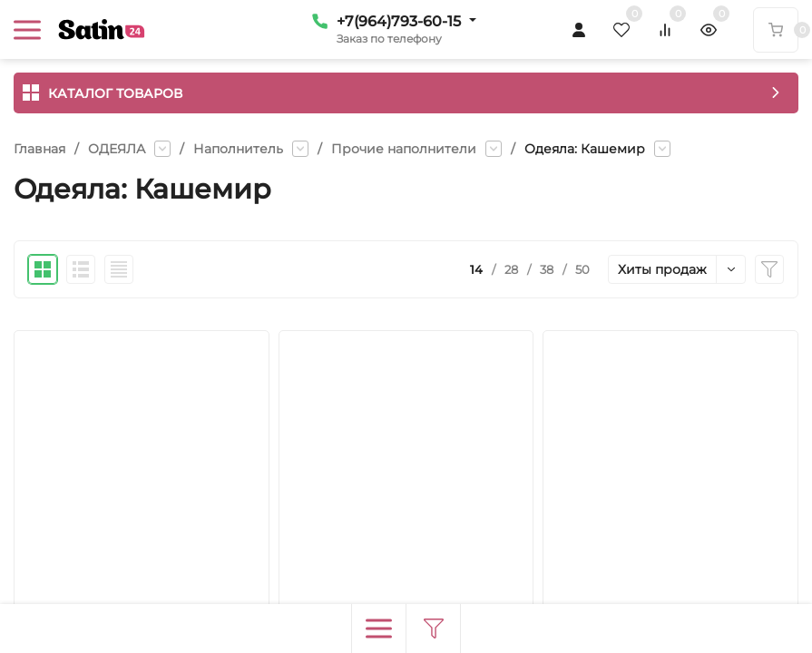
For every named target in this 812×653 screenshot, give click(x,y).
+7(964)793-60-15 (399, 21)
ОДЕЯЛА (117, 149)
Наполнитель (238, 149)
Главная (39, 149)
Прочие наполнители (404, 149)
